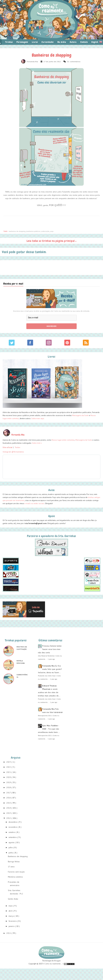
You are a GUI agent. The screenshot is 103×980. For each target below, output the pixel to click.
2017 (9, 793)
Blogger (57, 961)
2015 (9, 803)
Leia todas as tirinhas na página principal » (52, 241)
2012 (9, 818)
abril (11, 911)
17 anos (11, 867)
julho (11, 847)
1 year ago (51, 659)
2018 (9, 787)
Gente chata (13, 899)
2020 (9, 777)
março (12, 916)
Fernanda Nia (32, 62)
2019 (9, 782)
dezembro (13, 822)
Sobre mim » (37, 443)
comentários (75, 62)
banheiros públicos (34, 231)
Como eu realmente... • (54, 964)
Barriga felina (14, 862)
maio (11, 906)
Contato (84, 42)
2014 (9, 808)
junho (11, 853)
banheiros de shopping (17, 231)
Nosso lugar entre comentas (63, 440)
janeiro (12, 926)
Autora (73, 42)
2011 (9, 933)
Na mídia (62, 42)
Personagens (22, 42)
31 (68, 62)
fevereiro (13, 921)
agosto (12, 842)
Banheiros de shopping (18, 856)
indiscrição (46, 231)
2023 (9, 762)
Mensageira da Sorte (80, 415)
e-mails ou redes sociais (34, 503)
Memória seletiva (15, 877)
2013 (9, 813)
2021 (9, 772)
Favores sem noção (16, 872)
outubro (12, 832)
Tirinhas (9, 42)
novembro (13, 827)
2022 (9, 767)
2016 (9, 798)
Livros (35, 42)
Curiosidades (48, 42)
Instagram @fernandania (13, 452)
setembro (13, 837)
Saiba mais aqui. (38, 418)
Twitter (18, 447)
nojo (52, 231)
